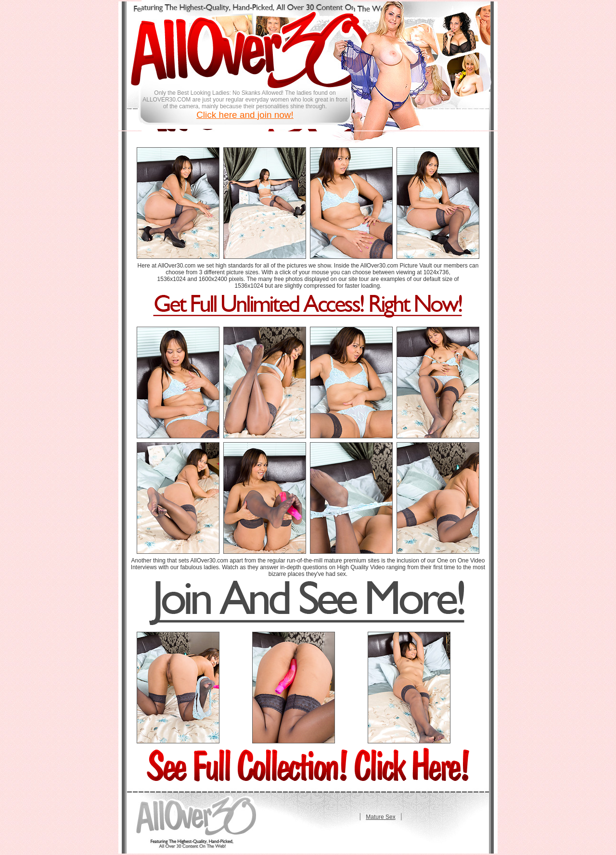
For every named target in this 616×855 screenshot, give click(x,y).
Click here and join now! (245, 115)
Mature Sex (380, 817)
